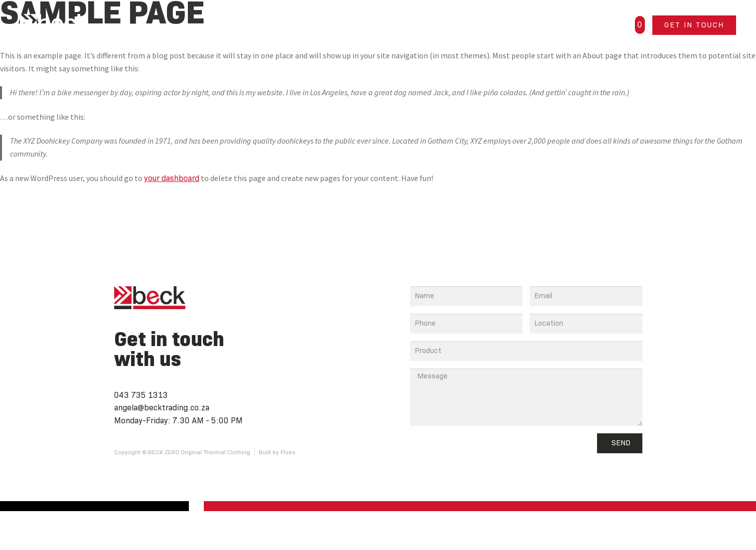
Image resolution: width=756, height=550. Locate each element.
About (439, 25)
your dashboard (172, 178)
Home (317, 25)
